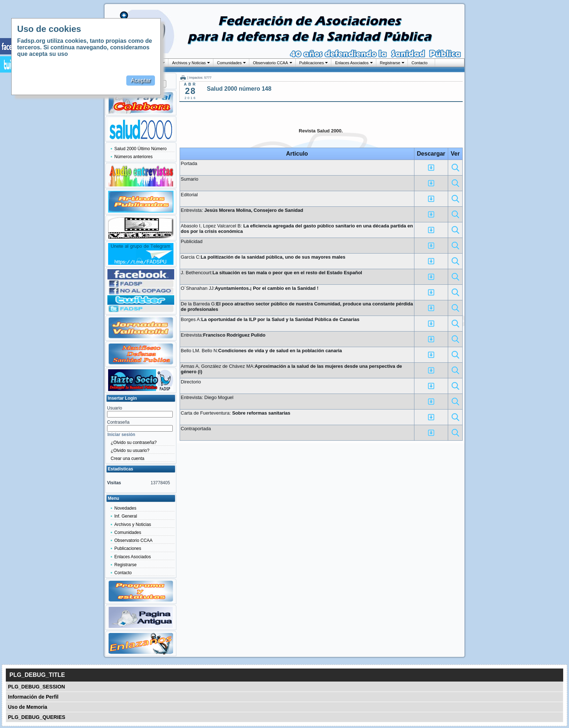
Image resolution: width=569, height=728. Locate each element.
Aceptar (141, 80)
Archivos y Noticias (189, 63)
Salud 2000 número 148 (239, 89)
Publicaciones (312, 63)
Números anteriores (133, 157)
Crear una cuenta (128, 458)
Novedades (125, 508)
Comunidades (229, 63)
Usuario (114, 408)
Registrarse (390, 63)
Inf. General (126, 516)
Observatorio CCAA (271, 63)
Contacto (419, 63)
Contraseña (118, 422)
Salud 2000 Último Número (140, 149)
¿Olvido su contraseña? (134, 443)
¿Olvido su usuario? (130, 451)
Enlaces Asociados (352, 63)
